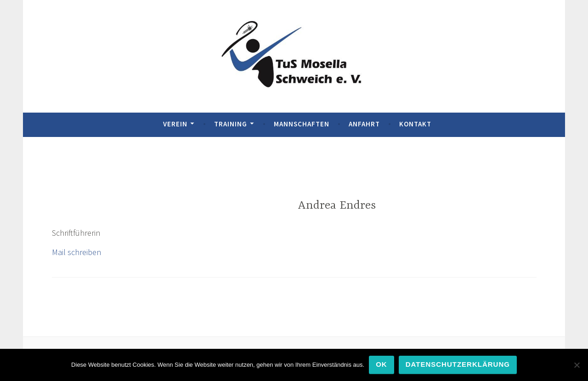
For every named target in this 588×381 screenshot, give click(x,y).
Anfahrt (364, 124)
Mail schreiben (76, 252)
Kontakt (415, 124)
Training (231, 124)
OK (382, 364)
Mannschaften (302, 124)
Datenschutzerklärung (458, 364)
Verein (175, 124)
